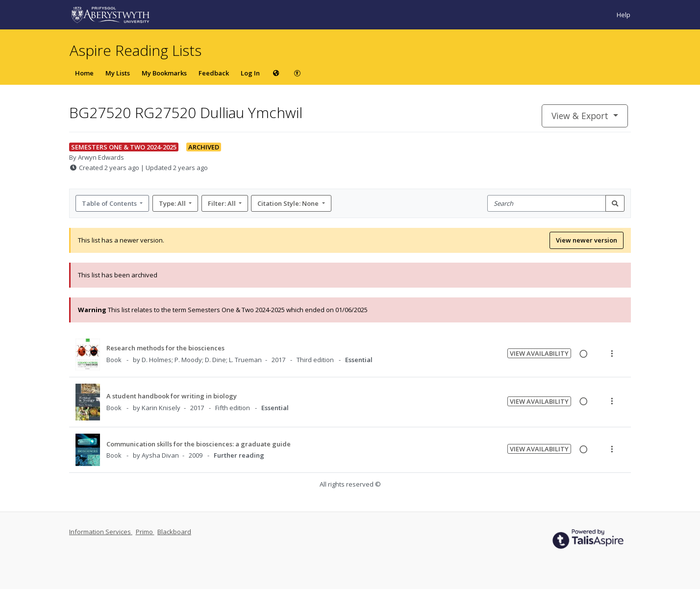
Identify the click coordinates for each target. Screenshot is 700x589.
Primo (145, 532)
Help (624, 15)
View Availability (539, 353)
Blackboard (174, 532)
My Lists (118, 73)
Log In (250, 73)
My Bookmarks (164, 73)
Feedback (214, 73)
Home (84, 73)
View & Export (581, 116)
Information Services (101, 532)
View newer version (587, 240)
